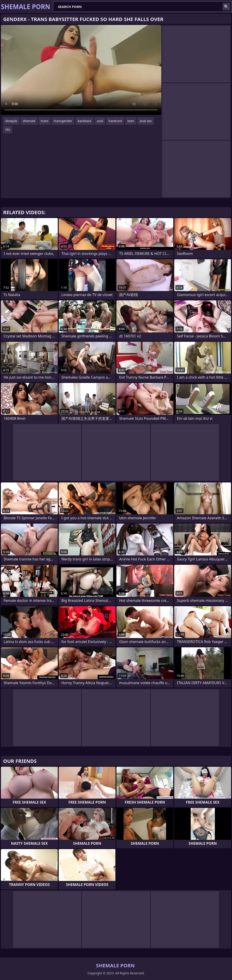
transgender (63, 121)
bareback (85, 121)
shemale (29, 121)
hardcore (115, 121)
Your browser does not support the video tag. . (81, 70)
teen (131, 121)
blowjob (11, 121)
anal (100, 121)
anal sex (146, 121)
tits (8, 129)
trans (45, 121)
